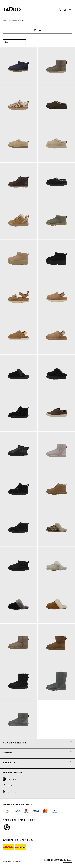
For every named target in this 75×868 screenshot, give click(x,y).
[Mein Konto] (60, 10)
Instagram (9, 779)
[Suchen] (54, 10)
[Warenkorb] (65, 10)
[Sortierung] (14, 42)
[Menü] (70, 10)
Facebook (9, 792)
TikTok (8, 785)
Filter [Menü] (38, 30)
